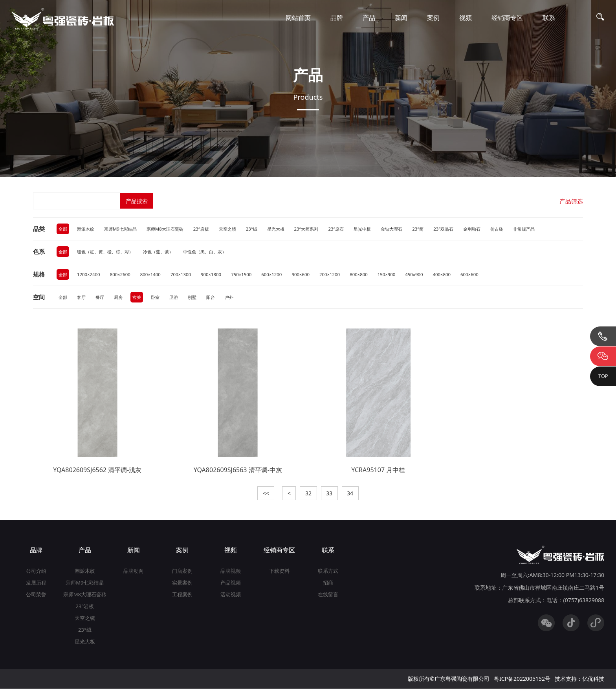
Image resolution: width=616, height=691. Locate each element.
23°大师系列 (320, 229)
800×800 (370, 275)
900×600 (310, 275)
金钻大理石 (411, 229)
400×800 (456, 275)
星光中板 (379, 229)
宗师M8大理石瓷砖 (172, 229)
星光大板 (288, 229)
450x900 (427, 275)
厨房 (121, 298)
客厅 (82, 298)
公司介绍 (36, 573)
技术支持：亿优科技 (579, 681)
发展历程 (36, 585)
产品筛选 (570, 201)
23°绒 (263, 229)
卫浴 (179, 298)
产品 (369, 18)
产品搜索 (137, 201)
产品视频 (231, 585)
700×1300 (186, 275)
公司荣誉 (36, 597)
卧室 (159, 298)
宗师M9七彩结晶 (124, 229)
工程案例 (182, 597)
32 (308, 495)
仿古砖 (521, 229)
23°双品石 (465, 229)
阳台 (217, 298)
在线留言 (328, 597)
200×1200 (340, 275)
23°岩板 (210, 229)
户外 (236, 298)
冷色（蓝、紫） (165, 252)
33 (331, 495)
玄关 (140, 298)
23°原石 (352, 229)
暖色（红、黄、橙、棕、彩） (108, 252)
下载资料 (279, 573)
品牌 (337, 18)
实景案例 (182, 585)
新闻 (401, 18)
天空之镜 (237, 229)
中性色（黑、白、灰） (215, 252)
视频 (466, 18)
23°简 (438, 229)
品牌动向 (134, 573)
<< (262, 495)
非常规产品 (550, 229)
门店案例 (182, 573)
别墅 (198, 298)
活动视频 (231, 597)
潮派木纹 (87, 229)
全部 (63, 229)
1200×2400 (90, 275)
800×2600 (123, 275)
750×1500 (248, 275)
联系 (549, 18)
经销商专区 (507, 18)
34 (354, 495)
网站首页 (298, 18)
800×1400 (154, 275)
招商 (328, 585)
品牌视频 (231, 573)
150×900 (398, 275)
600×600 (484, 275)
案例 (433, 18)
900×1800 (217, 275)
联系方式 (328, 573)
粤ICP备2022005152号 (522, 681)
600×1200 (280, 275)
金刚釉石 (495, 229)
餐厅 (102, 298)
